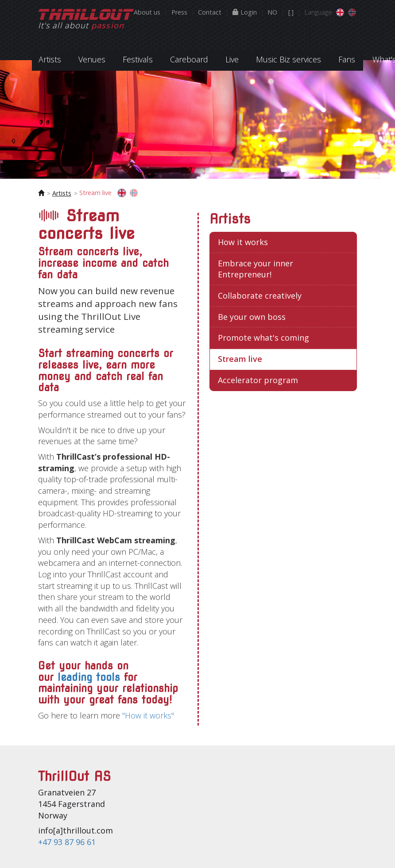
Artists (62, 193)
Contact (210, 12)
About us (147, 12)
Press (179, 12)
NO (272, 12)
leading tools (89, 677)
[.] (291, 12)
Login (245, 12)
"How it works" (148, 715)
